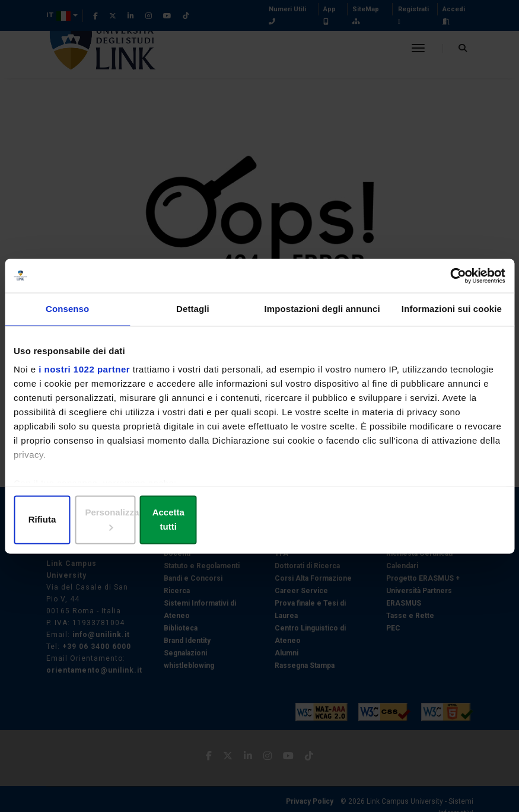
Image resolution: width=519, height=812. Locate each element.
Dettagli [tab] (193, 317)
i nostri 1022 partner (84, 378)
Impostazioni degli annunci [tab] (322, 317)
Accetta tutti (425, 520)
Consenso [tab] (67, 317)
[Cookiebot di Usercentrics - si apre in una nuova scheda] (453, 283)
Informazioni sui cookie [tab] (452, 317)
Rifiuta (94, 520)
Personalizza (260, 520)
